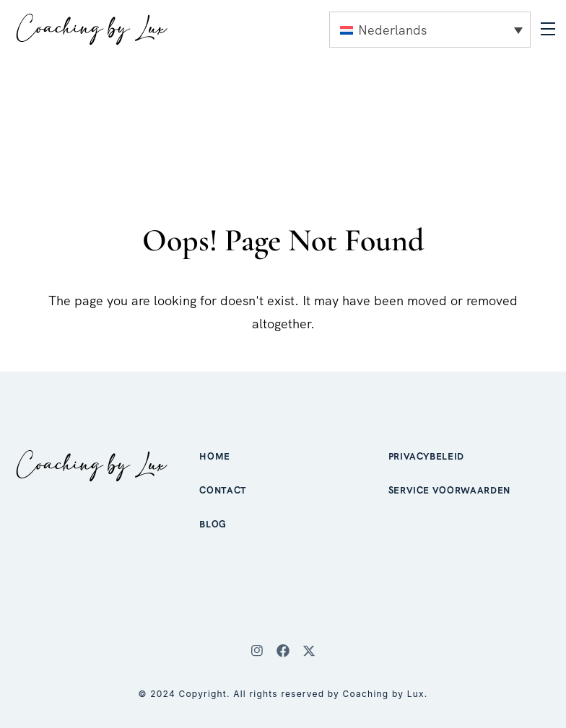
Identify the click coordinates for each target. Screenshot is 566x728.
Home (215, 456)
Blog (213, 524)
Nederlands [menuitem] (392, 30)
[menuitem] (430, 30)
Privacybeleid (426, 456)
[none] (430, 30)
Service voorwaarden (449, 490)
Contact (223, 490)
